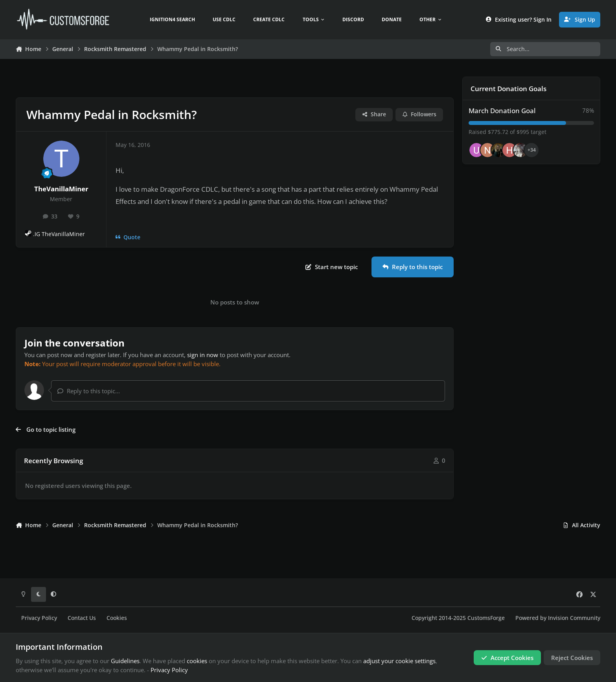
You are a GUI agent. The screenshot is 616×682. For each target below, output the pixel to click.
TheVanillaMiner (61, 189)
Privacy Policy (39, 618)
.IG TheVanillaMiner (59, 234)
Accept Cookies (507, 658)
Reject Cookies (572, 658)
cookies (197, 661)
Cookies (117, 618)
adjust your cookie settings (399, 661)
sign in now (203, 355)
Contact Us (82, 618)
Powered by (558, 618)
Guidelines (125, 661)
